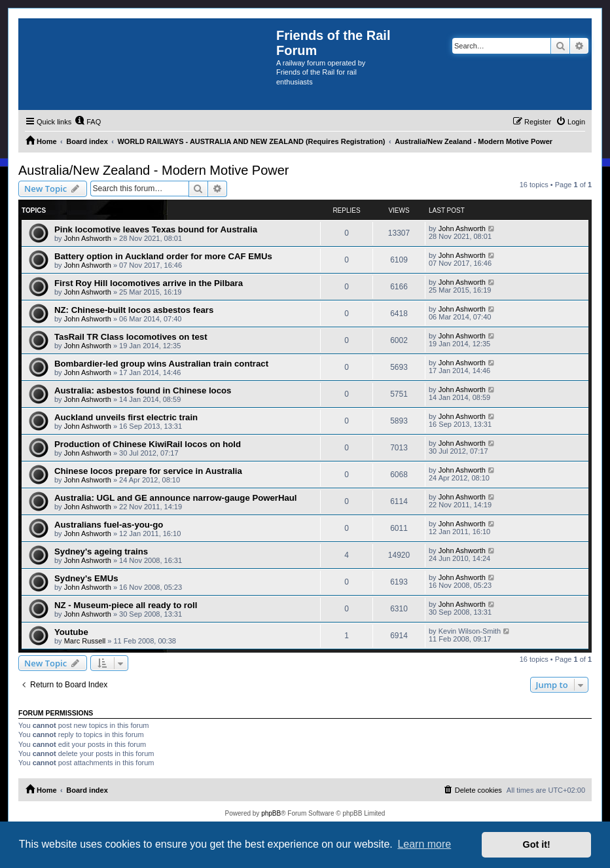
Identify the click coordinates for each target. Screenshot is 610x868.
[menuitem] (88, 122)
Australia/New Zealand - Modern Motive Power (154, 170)
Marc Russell (85, 641)
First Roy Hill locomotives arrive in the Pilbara (149, 283)
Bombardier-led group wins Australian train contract (161, 364)
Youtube (71, 632)
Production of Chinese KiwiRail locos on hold (148, 444)
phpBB (271, 813)
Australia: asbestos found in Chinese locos (143, 390)
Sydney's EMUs (86, 578)
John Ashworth (88, 238)
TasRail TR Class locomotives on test (131, 337)
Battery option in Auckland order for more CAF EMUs (163, 256)
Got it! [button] (537, 844)
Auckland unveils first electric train (126, 417)
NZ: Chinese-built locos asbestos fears (134, 310)
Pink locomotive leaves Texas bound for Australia (156, 229)
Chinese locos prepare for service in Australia (148, 471)
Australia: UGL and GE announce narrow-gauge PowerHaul (176, 498)
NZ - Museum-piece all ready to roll (126, 605)
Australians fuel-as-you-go (109, 525)
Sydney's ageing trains (101, 552)
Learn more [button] (424, 844)
